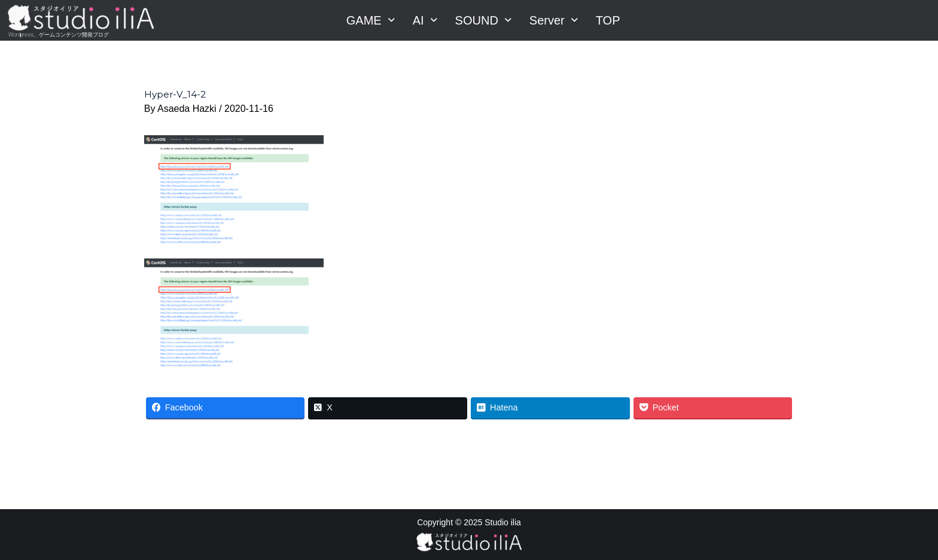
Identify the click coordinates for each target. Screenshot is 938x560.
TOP (608, 20)
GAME (371, 20)
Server (554, 20)
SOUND (483, 20)
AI (425, 20)
